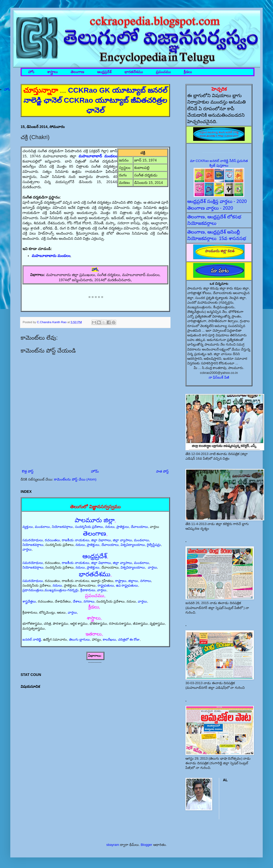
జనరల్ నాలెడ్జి (32, 639)
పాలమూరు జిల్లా (95, 520)
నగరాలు (146, 581)
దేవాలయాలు (139, 527)
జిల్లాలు (133, 581)
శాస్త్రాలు (52, 72)
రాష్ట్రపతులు (106, 585)
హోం (31, 72)
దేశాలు (77, 601)
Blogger (146, 845)
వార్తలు (27, 549)
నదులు (110, 527)
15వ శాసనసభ (233, 238)
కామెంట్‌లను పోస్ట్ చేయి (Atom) (75, 479)
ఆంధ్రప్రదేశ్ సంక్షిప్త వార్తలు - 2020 (217, 201)
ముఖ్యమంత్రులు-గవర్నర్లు (62, 590)
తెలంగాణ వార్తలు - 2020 (210, 208)
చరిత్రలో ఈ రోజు (129, 639)
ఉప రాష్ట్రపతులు (127, 585)
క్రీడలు (188, 72)
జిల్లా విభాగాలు (101, 540)
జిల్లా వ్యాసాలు (122, 540)
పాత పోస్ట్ (162, 471)
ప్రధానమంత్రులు (33, 590)
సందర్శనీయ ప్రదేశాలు (89, 527)
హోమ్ (95, 471)
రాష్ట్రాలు (121, 581)
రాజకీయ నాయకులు (76, 540)
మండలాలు (42, 527)
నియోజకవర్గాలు (62, 527)
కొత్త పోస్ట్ (28, 471)
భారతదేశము (134, 72)
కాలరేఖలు (109, 639)
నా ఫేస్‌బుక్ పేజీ (219, 377)
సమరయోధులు (33, 540)
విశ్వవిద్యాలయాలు (133, 545)
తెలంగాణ (77, 72)
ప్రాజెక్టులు (123, 527)
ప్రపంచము (163, 72)
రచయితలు (52, 540)
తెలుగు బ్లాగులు (80, 639)
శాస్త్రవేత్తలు (29, 601)
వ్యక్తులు (28, 527)
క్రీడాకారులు (88, 590)
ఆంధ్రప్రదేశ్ (104, 72)
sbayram (113, 845)
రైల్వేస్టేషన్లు (154, 545)
